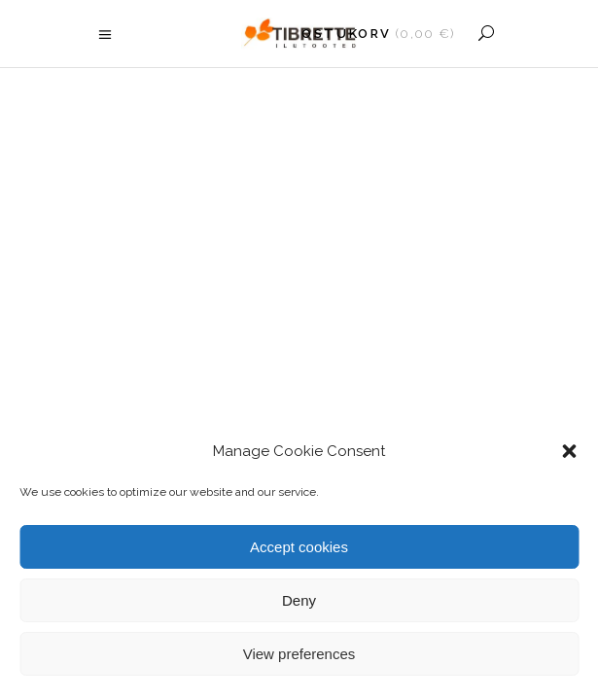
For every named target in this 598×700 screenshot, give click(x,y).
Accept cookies (299, 547)
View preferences (299, 654)
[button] (569, 451)
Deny (299, 600)
